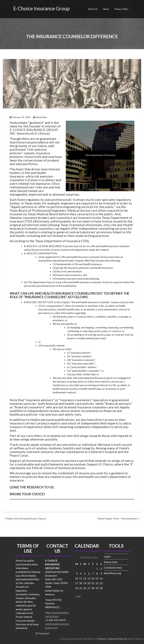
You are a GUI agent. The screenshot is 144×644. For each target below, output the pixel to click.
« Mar (78, 596)
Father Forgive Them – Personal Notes (117, 518)
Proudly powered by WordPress (118, 639)
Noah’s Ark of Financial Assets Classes (27, 518)
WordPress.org (112, 573)
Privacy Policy (121, 9)
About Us (93, 9)
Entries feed (111, 562)
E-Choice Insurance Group (41, 8)
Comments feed (113, 568)
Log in (107, 556)
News (106, 9)
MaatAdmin (40, 117)
